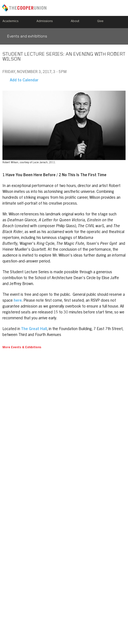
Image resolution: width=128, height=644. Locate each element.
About (75, 21)
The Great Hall (34, 329)
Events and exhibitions (27, 37)
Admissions (45, 21)
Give (100, 21)
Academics (10, 21)
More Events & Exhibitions (22, 348)
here (18, 301)
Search (124, 22)
